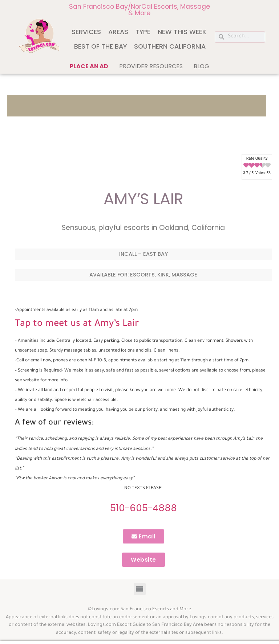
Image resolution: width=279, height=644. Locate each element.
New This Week (182, 32)
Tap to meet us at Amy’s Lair (77, 324)
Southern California (170, 46)
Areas (118, 32)
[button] (140, 589)
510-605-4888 (143, 508)
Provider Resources (151, 66)
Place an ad (89, 66)
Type (143, 32)
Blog (201, 66)
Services (86, 32)
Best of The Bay (100, 46)
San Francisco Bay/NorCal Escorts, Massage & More (139, 10)
